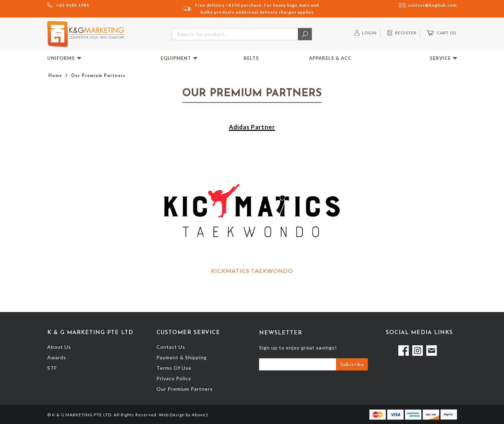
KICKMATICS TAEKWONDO (252, 271)
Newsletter (281, 333)
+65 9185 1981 (73, 5)
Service (443, 58)
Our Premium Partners (185, 389)
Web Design (172, 415)
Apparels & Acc (330, 58)
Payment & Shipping (182, 357)
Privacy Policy (174, 378)
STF (52, 368)
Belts (251, 58)
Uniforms (64, 58)
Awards (57, 357)
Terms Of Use (174, 368)
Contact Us (171, 347)
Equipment (179, 58)
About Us (59, 347)
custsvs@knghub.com (432, 5)
